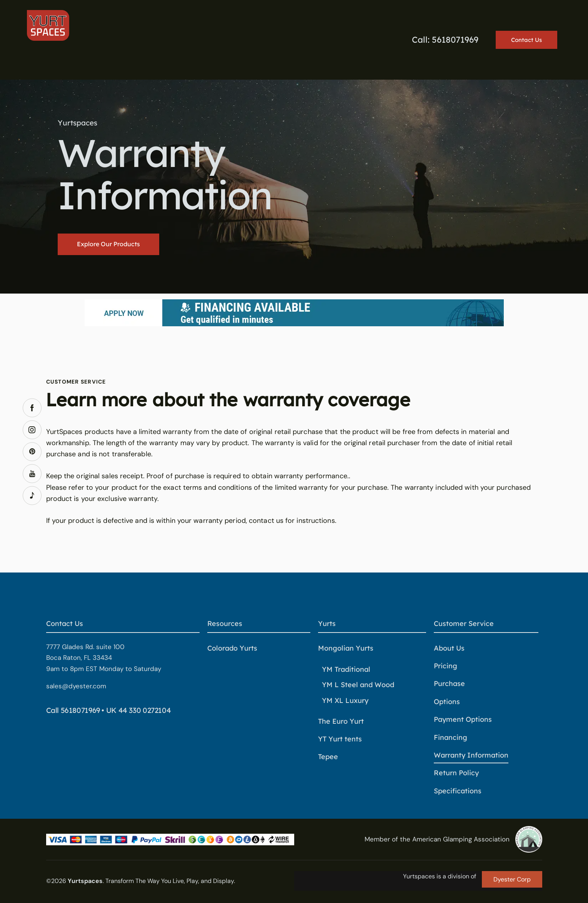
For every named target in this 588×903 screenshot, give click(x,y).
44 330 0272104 (145, 710)
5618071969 (80, 710)
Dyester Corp (512, 879)
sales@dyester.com (76, 686)
